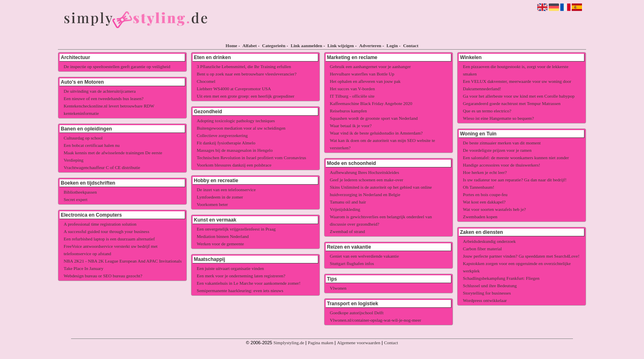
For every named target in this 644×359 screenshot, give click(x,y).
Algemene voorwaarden (359, 343)
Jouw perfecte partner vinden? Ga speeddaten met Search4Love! (521, 256)
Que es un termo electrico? (487, 111)
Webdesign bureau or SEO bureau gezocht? (103, 276)
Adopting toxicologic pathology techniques (236, 121)
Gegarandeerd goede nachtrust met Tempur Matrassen (512, 103)
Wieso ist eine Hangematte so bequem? (498, 118)
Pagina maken (321, 343)
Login (392, 46)
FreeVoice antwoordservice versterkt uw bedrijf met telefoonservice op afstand (111, 250)
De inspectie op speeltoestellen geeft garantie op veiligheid (117, 66)
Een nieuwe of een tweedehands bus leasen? (103, 98)
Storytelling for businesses (487, 293)
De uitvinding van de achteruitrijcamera (100, 91)
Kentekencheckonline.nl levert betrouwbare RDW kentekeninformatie (109, 110)
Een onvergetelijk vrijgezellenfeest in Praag (236, 229)
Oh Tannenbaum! (478, 187)
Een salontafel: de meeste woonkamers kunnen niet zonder (516, 158)
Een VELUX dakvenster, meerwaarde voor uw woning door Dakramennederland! (517, 85)
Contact (411, 46)
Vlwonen (338, 288)
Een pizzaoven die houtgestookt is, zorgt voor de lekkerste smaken (516, 70)
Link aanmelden (307, 46)
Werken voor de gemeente (220, 244)
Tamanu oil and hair (348, 202)
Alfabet (250, 46)
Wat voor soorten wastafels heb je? (494, 209)
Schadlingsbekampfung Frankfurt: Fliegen (501, 278)
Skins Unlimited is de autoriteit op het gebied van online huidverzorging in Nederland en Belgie (381, 191)
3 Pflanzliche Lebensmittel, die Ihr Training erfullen (244, 66)
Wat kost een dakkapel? (484, 202)
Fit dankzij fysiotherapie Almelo (226, 143)
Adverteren (370, 46)
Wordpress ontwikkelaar (485, 300)
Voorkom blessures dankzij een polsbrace (234, 165)
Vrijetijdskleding (345, 209)
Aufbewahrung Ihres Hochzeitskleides (365, 172)
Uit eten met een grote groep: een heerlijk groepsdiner (246, 96)
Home (231, 46)
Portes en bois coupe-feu (485, 194)
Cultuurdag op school (83, 138)
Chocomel (206, 81)
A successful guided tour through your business (106, 231)
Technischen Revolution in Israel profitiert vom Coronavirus (251, 158)
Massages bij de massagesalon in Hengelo (235, 150)
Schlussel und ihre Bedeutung (490, 286)
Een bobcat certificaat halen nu (92, 145)
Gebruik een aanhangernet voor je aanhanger (370, 66)
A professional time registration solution (100, 224)
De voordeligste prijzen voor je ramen (497, 150)
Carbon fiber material (482, 249)
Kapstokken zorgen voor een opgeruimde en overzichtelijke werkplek (517, 267)
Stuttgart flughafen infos (352, 263)
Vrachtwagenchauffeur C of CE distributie (102, 167)
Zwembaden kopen (480, 217)
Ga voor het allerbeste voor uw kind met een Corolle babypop (519, 96)
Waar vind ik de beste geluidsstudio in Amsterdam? (376, 133)
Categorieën (274, 46)
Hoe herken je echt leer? (485, 172)
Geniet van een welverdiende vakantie (364, 256)
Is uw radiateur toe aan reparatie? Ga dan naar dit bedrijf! (515, 180)
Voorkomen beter (212, 204)
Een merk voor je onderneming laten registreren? (241, 276)
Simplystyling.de (289, 343)
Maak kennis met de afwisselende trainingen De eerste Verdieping (113, 156)
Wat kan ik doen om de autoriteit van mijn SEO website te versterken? (382, 144)
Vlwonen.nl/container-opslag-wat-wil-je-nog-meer (375, 320)
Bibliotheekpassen (80, 192)
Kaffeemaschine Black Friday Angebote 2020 (371, 103)
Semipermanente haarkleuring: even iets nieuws (240, 290)
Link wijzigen (340, 46)
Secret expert (76, 199)
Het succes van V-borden (352, 89)
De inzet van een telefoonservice (226, 190)
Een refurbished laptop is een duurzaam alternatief (109, 239)
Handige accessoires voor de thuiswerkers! (501, 165)
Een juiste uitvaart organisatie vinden (230, 268)
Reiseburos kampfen (348, 111)
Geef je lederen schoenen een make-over (367, 180)
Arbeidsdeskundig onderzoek (489, 241)
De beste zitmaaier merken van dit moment (502, 143)
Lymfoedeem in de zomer (220, 197)
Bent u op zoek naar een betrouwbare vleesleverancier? (247, 74)
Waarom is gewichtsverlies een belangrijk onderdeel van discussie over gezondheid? (381, 220)
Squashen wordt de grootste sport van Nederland (374, 118)
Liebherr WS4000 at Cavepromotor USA (234, 89)
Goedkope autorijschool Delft (357, 313)
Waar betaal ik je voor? (351, 126)
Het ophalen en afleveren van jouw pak (365, 81)
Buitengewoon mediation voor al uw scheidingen (241, 128)
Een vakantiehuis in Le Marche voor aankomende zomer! (249, 283)
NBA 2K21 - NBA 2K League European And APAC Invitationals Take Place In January (123, 265)
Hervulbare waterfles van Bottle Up (362, 74)
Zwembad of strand (347, 231)
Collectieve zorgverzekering (222, 135)
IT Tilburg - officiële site (352, 96)
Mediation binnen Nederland (223, 236)
